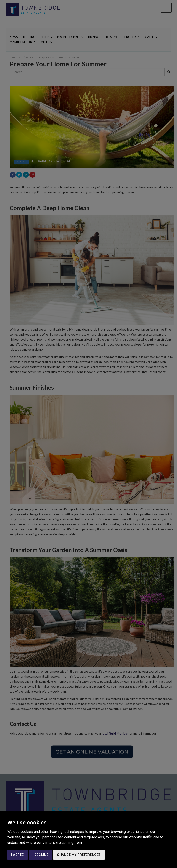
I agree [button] (17, 855)
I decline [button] (40, 855)
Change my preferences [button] (79, 855)
